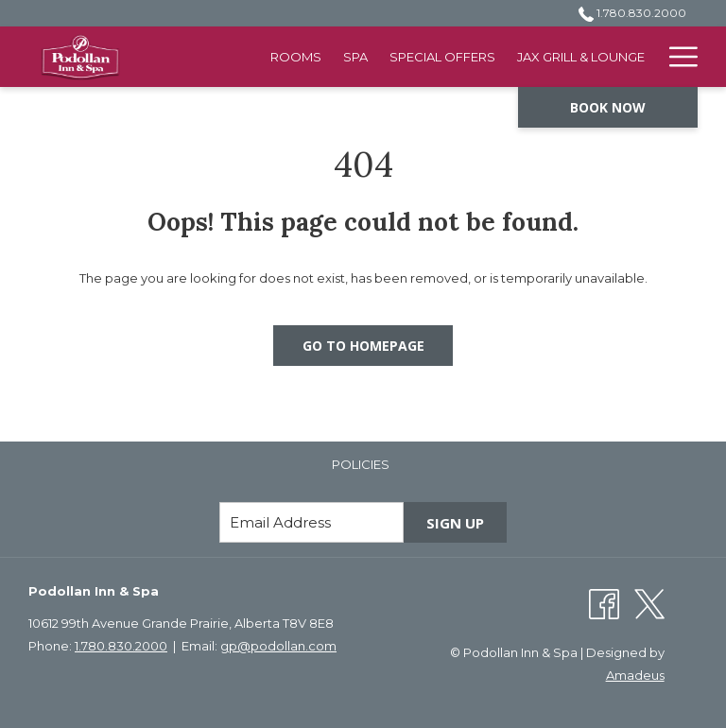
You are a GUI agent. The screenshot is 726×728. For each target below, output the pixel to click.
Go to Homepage (363, 346)
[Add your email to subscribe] (311, 522)
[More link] (676, 57)
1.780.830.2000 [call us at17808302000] (632, 13)
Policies (361, 464)
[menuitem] (296, 57)
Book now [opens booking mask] (608, 107)
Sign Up (455, 523)
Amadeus (635, 675)
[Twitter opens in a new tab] (649, 602)
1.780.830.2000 (121, 646)
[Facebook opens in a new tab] (604, 602)
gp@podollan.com (278, 646)
